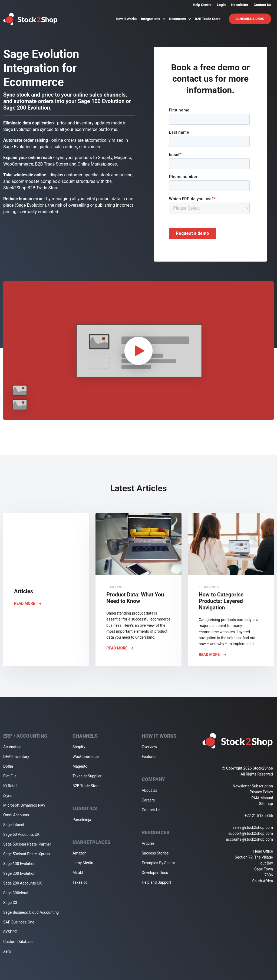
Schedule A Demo (250, 19)
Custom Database (18, 942)
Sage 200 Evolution (19, 873)
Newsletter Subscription (253, 786)
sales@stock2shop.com (253, 827)
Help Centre (202, 5)
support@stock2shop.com (251, 833)
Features (149, 757)
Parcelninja (82, 820)
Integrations (153, 19)
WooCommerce (86, 757)
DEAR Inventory (16, 757)
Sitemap (266, 804)
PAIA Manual (262, 798)
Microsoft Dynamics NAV (24, 805)
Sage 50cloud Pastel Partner (27, 844)
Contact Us (262, 5)
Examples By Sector (158, 863)
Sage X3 (10, 903)
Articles (148, 843)
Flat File (10, 776)
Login (221, 5)
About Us (149, 790)
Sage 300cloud (16, 893)
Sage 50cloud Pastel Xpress (27, 854)
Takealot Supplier (87, 776)
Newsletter (240, 5)
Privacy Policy (261, 792)
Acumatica (12, 747)
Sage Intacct (14, 825)
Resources (180, 19)
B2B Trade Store (208, 19)
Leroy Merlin (83, 863)
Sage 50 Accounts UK (21, 834)
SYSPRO (10, 932)
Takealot (80, 882)
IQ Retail (10, 786)
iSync (8, 796)
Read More (28, 603)
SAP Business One (19, 922)
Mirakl (78, 873)
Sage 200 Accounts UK (22, 883)
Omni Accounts (16, 815)
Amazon (80, 853)
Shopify (79, 747)
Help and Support (156, 882)
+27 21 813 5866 (259, 816)
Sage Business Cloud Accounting (31, 912)
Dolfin (8, 766)
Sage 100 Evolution (19, 864)
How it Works (126, 19)
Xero (7, 951)
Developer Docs (155, 873)
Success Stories (155, 853)
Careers (148, 800)
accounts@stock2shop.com (249, 839)
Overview (149, 747)
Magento (80, 766)
